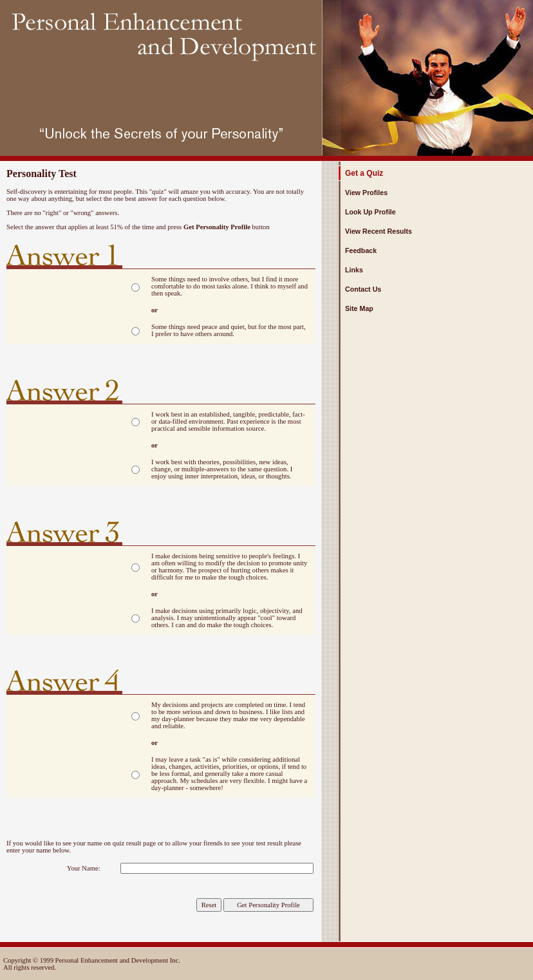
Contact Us (363, 289)
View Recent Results (379, 231)
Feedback (361, 250)
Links (354, 270)
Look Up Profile (370, 212)
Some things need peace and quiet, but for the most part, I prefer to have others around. (229, 330)
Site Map (359, 308)
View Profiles (366, 193)
